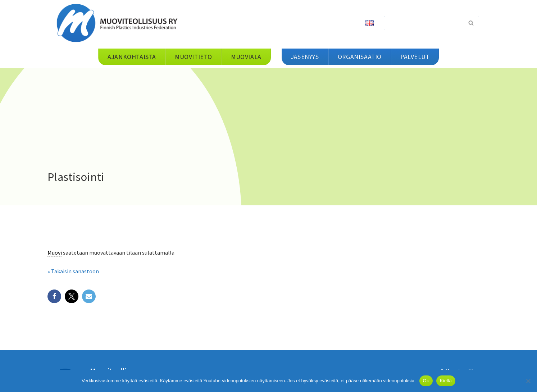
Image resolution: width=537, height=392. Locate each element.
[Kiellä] (528, 381)
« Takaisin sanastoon (73, 271)
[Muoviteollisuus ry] (119, 23)
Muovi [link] (55, 252)
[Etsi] (423, 23)
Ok (426, 381)
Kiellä (446, 381)
